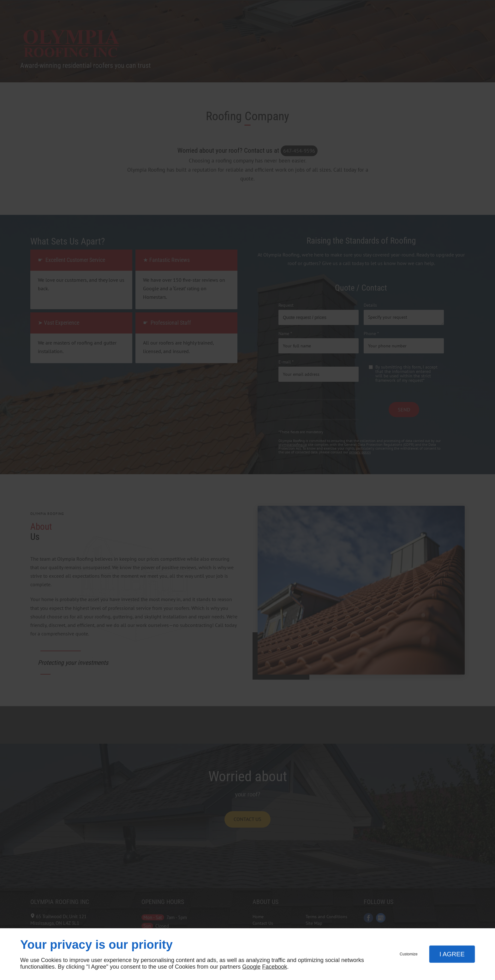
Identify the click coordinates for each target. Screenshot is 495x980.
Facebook (274, 967)
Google (251, 967)
